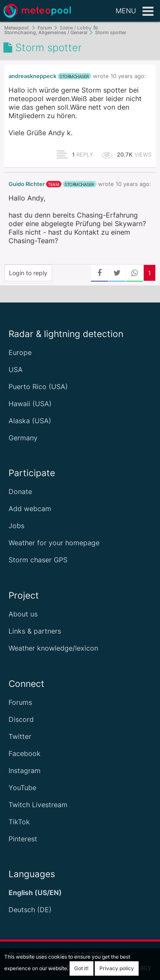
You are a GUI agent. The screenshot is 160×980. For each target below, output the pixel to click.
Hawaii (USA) (30, 404)
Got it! (81, 968)
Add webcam (30, 509)
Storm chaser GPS (38, 560)
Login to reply (28, 273)
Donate (20, 491)
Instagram (25, 771)
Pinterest (23, 839)
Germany (23, 438)
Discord (21, 719)
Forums (20, 702)
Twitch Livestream (38, 805)
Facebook (25, 753)
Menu (135, 12)
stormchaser (74, 76)
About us (23, 614)
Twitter (20, 736)
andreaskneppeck (32, 76)
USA (16, 369)
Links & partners (35, 631)
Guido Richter (27, 184)
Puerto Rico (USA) (38, 387)
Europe (20, 352)
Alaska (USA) (30, 421)
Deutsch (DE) (30, 910)
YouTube (22, 788)
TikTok (19, 822)
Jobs (16, 526)
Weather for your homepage (54, 543)
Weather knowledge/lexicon (53, 648)
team (53, 184)
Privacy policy (117, 968)
